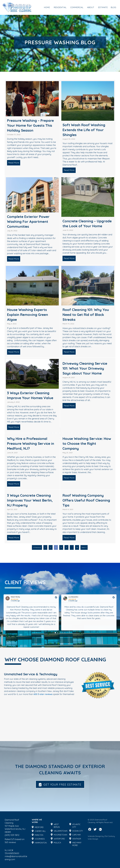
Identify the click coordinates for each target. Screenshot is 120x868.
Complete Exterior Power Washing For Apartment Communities (28, 222)
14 (77, 547)
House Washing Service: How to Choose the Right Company (87, 443)
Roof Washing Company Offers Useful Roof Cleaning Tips (86, 500)
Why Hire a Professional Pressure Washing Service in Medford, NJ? (31, 443)
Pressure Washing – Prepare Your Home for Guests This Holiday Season (30, 125)
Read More (14, 163)
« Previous (37, 547)
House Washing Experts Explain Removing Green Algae (28, 315)
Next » (84, 547)
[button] (60, 784)
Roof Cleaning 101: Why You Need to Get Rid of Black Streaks (86, 315)
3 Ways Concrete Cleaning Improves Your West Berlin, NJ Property (30, 500)
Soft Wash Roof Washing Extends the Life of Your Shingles (84, 130)
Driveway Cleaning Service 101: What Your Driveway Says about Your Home (85, 368)
